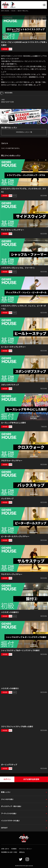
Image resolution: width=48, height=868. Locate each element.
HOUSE (13, 11)
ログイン (7, 779)
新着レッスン (6, 792)
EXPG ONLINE (5, 11)
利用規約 (14, 849)
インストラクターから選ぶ (10, 821)
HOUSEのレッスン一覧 (24, 132)
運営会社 (22, 852)
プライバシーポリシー (25, 849)
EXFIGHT (4, 828)
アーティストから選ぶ (9, 814)
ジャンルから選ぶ (7, 799)
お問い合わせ (5, 849)
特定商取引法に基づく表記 (9, 852)
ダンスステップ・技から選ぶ (11, 806)
